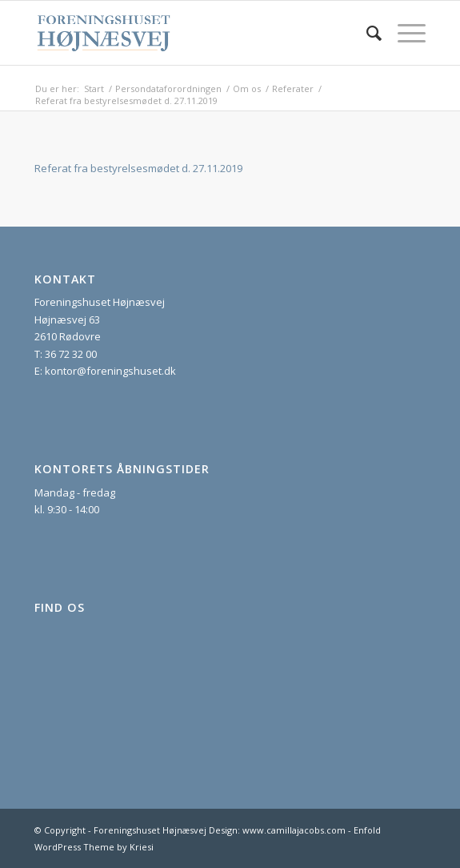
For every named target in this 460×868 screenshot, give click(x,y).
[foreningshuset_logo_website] (191, 33)
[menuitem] (366, 33)
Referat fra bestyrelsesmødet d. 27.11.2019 (138, 168)
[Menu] (404, 33)
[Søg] (366, 33)
